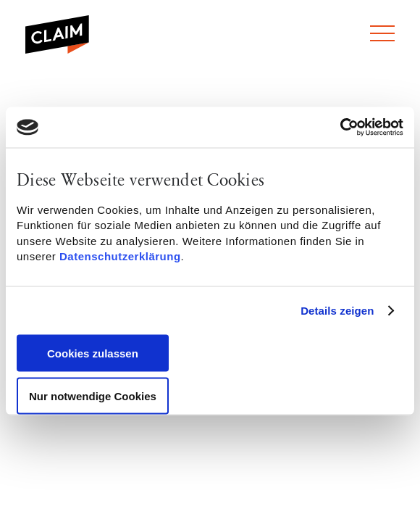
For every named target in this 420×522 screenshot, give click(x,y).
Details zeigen (337, 311)
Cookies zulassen (93, 353)
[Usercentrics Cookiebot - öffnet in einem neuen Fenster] (340, 128)
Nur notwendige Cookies (93, 395)
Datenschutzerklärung (120, 256)
